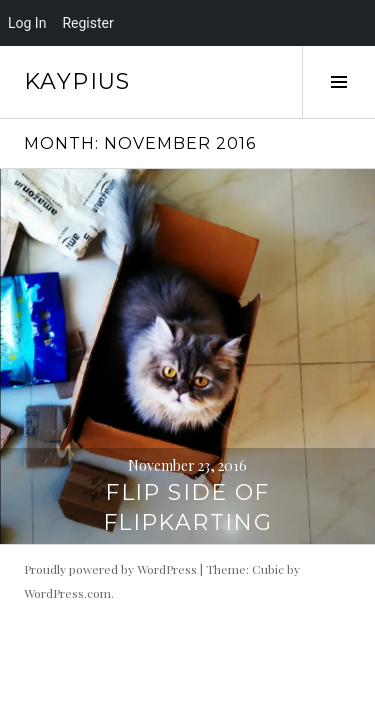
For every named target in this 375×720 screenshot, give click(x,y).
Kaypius (77, 81)
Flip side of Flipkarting (187, 507)
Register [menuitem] (87, 23)
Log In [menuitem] (27, 23)
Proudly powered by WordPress (110, 569)
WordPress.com (67, 593)
